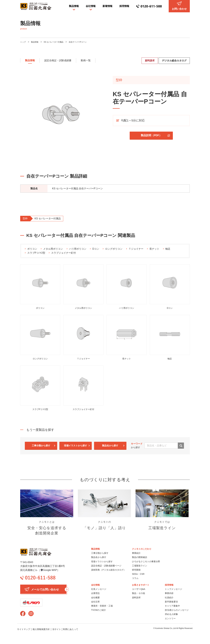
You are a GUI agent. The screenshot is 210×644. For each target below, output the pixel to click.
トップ (23, 42)
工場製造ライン (140, 566)
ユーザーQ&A (139, 589)
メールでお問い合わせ (45, 589)
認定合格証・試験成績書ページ (106, 566)
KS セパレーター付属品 (54, 42)
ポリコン (32, 249)
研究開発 (136, 570)
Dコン (96, 249)
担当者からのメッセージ (177, 610)
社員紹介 (169, 598)
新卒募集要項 (171, 602)
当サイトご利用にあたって (65, 629)
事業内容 (169, 593)
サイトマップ (24, 629)
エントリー (170, 618)
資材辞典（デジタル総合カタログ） (108, 570)
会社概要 (95, 598)
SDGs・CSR (138, 574)
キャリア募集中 (172, 606)
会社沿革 (95, 602)
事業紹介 (136, 553)
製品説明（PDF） (151, 135)
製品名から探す (110, 446)
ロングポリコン (114, 249)
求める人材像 (171, 614)
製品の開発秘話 (140, 557)
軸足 (168, 249)
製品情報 (74, 6)
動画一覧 (86, 60)
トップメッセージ (173, 589)
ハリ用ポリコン (78, 249)
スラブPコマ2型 (36, 253)
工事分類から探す (41, 446)
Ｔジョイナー (136, 249)
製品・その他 (138, 593)
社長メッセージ (99, 589)
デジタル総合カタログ (174, 61)
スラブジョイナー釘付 (64, 253)
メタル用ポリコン (53, 249)
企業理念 (95, 593)
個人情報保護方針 (41, 629)
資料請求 (150, 61)
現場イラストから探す (76, 446)
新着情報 (107, 6)
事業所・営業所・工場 (102, 606)
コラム (135, 578)
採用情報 (124, 6)
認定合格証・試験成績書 (58, 60)
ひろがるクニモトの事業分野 (146, 561)
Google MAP (50, 570)
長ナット (154, 249)
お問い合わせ (179, 6)
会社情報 (91, 6)
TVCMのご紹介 (99, 610)
